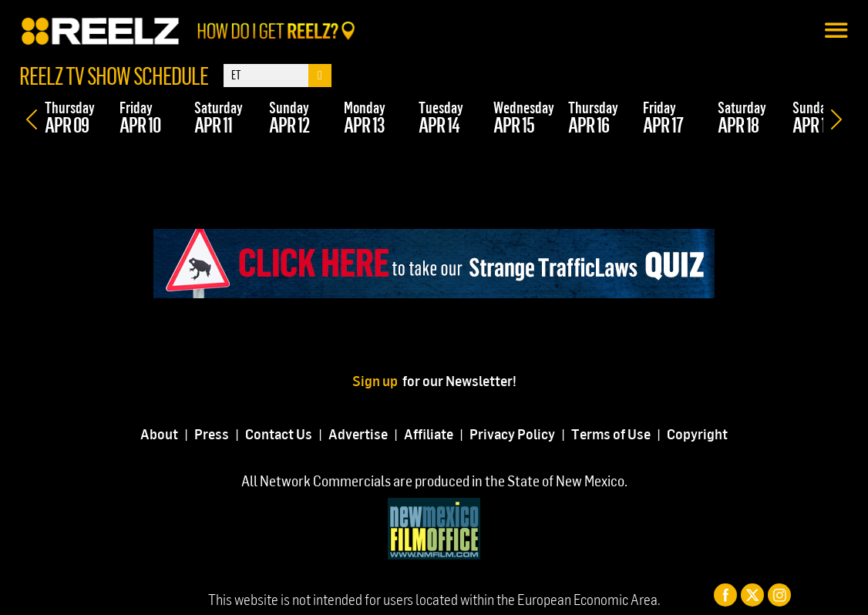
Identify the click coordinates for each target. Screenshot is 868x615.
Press (212, 434)
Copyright (697, 434)
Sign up (377, 380)
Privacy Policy (512, 434)
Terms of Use (611, 434)
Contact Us (279, 434)
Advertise (358, 434)
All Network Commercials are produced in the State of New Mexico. (434, 481)
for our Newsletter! (459, 380)
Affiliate (429, 434)
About (159, 434)
